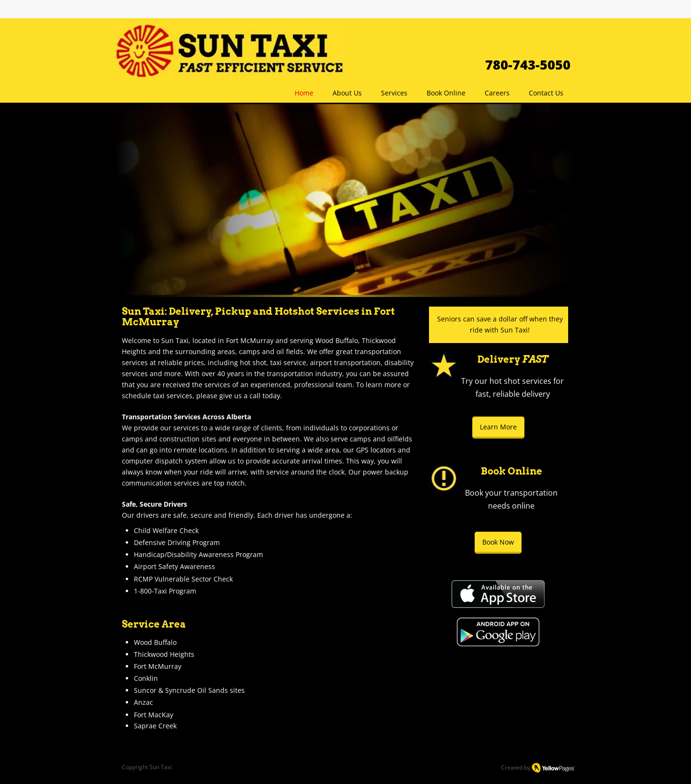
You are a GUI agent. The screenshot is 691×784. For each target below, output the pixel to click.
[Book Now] (498, 543)
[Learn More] (498, 428)
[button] (394, 93)
